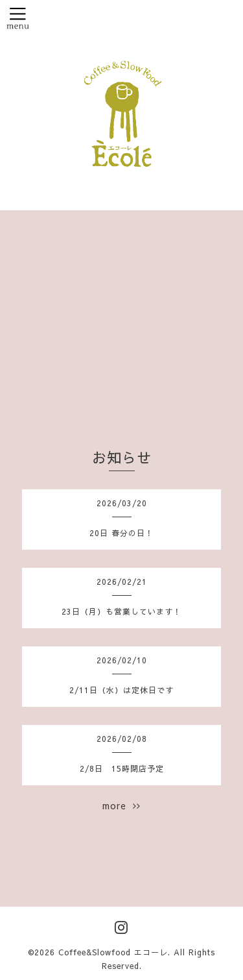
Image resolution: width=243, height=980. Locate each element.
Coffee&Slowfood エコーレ (113, 952)
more (121, 805)
